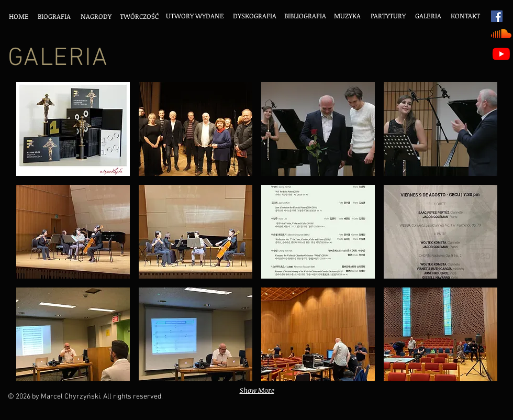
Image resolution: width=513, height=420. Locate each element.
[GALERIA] (428, 16)
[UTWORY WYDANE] (195, 16)
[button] (73, 129)
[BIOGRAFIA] (54, 16)
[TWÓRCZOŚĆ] (139, 16)
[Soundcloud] (501, 33)
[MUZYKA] (347, 16)
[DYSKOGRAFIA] (254, 16)
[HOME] (19, 16)
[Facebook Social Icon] (497, 16)
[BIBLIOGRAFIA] (305, 16)
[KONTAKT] (465, 16)
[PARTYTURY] (388, 16)
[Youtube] (501, 54)
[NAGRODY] (96, 16)
